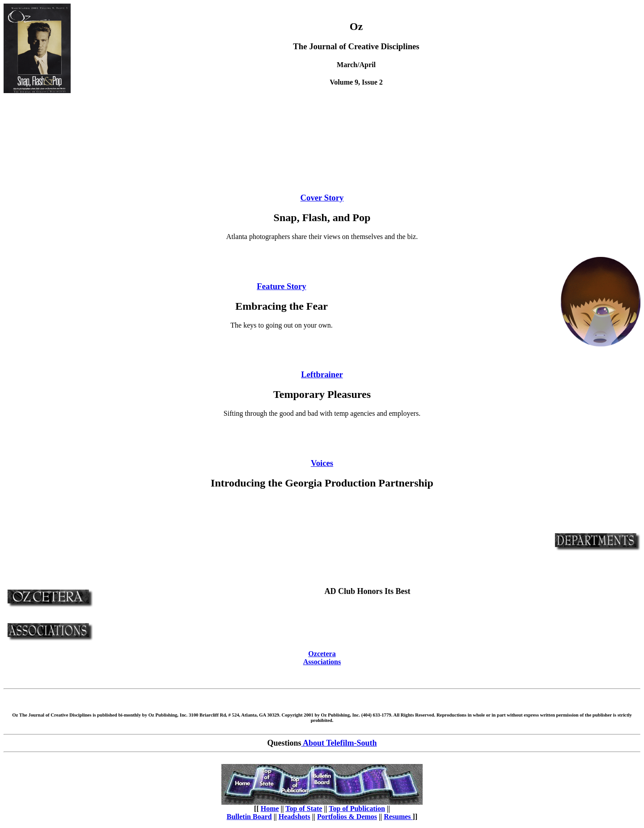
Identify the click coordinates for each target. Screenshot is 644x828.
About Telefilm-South (339, 743)
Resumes (398, 817)
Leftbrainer (322, 374)
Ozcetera (322, 654)
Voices (322, 463)
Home (270, 809)
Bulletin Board (249, 817)
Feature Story (281, 286)
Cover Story (322, 198)
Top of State (304, 809)
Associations (322, 662)
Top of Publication (357, 809)
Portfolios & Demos (347, 817)
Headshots (294, 817)
